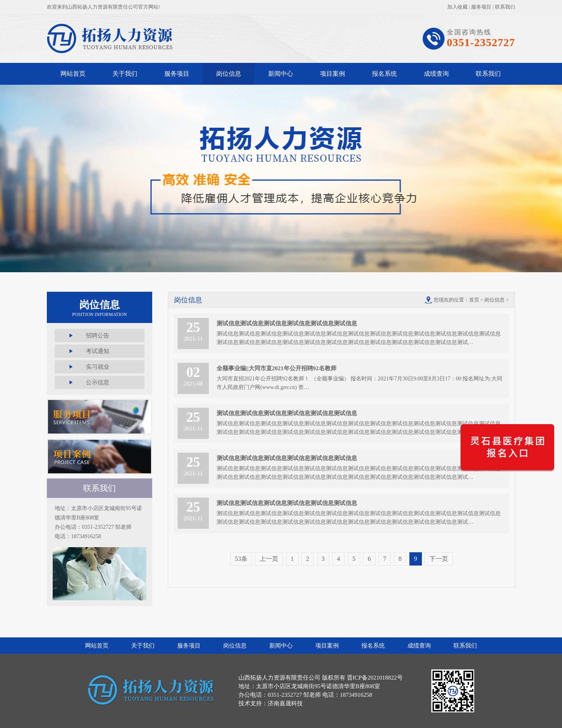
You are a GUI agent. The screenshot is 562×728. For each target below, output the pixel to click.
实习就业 (98, 367)
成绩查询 (436, 74)
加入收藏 (457, 7)
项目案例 (333, 74)
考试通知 (98, 351)
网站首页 (73, 74)
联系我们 (505, 7)
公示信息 (98, 382)
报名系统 (384, 74)
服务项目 (481, 7)
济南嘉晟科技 (285, 703)
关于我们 (125, 74)
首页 (474, 300)
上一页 (269, 559)
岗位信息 (229, 74)
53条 (241, 559)
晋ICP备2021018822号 (375, 678)
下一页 (439, 559)
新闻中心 (281, 74)
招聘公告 (98, 335)
